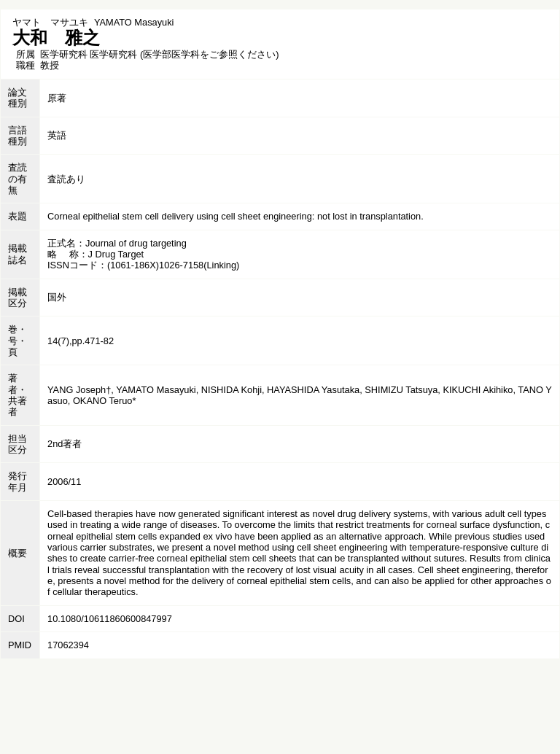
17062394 (68, 645)
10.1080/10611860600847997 (110, 619)
